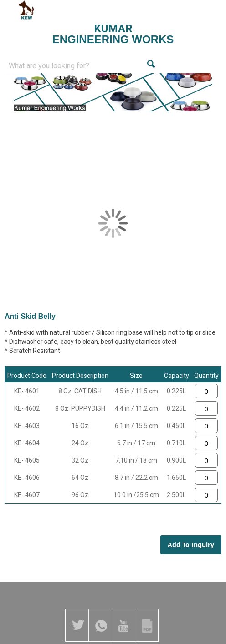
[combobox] (75, 66)
